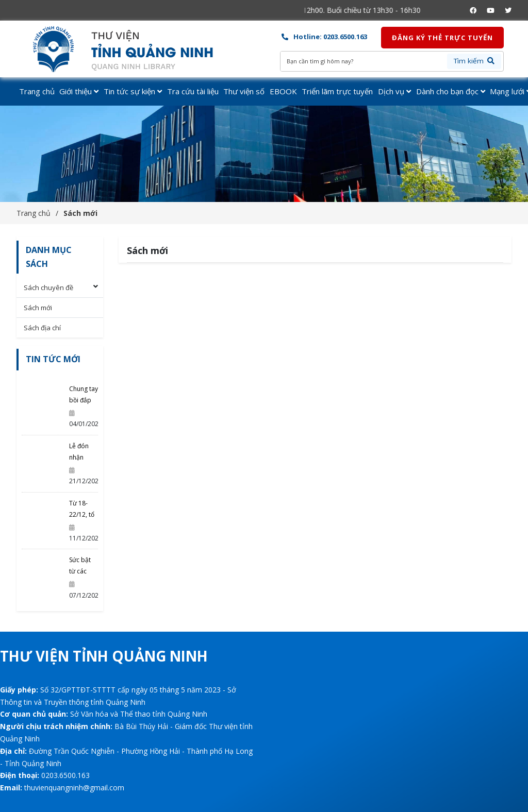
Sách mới (80, 213)
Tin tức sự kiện (133, 91)
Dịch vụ (394, 91)
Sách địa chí (42, 328)
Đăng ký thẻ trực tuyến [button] (442, 38)
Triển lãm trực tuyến (337, 91)
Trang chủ (37, 91)
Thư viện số (244, 91)
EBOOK (283, 91)
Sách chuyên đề (48, 287)
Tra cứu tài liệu (193, 91)
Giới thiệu (79, 91)
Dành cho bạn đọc (451, 91)
